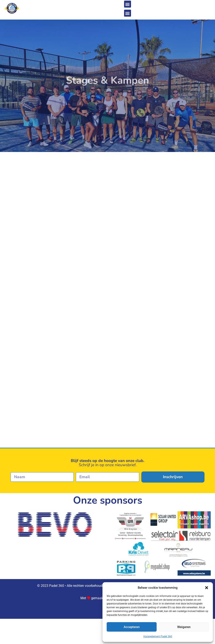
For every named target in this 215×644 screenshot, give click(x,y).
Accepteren (132, 627)
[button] (207, 588)
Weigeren (184, 627)
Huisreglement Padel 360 (158, 636)
